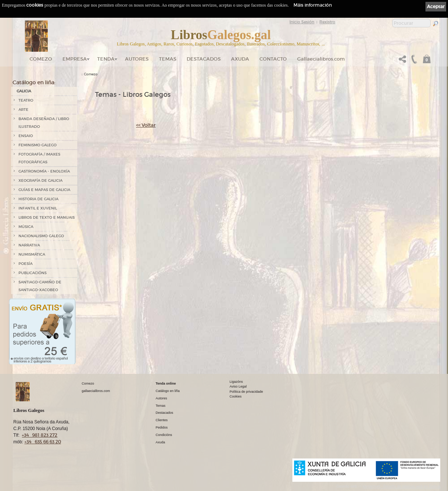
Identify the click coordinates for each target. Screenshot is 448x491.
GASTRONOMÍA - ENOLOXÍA (44, 171)
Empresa (75, 59)
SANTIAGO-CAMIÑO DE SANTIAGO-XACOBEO (40, 286)
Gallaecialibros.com (321, 59)
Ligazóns (236, 382)
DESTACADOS (204, 59)
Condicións (164, 435)
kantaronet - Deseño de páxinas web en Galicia (401, 486)
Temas (168, 59)
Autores (137, 59)
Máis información (313, 5)
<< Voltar (146, 125)
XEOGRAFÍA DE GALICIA (40, 180)
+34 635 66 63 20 (43, 442)
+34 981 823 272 (40, 435)
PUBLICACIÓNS (33, 273)
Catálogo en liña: (34, 82)
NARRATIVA (29, 245)
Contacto (273, 59)
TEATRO (26, 100)
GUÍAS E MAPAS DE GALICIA (44, 190)
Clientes (162, 420)
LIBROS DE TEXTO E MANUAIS (47, 217)
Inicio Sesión (302, 22)
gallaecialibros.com (96, 391)
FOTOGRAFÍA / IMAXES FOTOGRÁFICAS (39, 158)
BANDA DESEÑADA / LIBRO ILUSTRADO (44, 123)
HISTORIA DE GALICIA (38, 199)
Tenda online (166, 383)
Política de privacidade (246, 392)
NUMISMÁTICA (32, 254)
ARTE (23, 110)
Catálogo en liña (168, 391)
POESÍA (26, 264)
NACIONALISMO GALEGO (41, 236)
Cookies (236, 396)
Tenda (106, 59)
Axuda (240, 59)
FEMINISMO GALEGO (38, 145)
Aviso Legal (238, 386)
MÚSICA (26, 227)
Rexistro (327, 22)
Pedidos (162, 427)
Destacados (164, 413)
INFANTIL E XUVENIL (38, 208)
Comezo (41, 59)
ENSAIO (26, 136)
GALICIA (24, 91)
